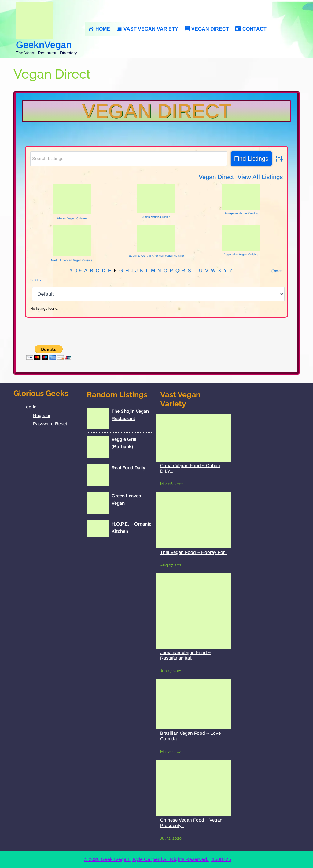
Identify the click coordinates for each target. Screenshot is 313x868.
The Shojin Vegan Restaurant (130, 415)
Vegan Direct (157, 111)
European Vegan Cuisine (241, 213)
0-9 (78, 271)
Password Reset (50, 424)
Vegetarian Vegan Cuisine (241, 254)
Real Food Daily (128, 468)
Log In (30, 407)
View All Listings (260, 177)
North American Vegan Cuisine (72, 260)
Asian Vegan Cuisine (156, 217)
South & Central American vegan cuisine (156, 256)
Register (42, 415)
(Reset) (277, 271)
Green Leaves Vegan (126, 499)
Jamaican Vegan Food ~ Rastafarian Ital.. (186, 655)
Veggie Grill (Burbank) (124, 443)
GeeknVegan (44, 45)
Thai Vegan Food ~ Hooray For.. (193, 552)
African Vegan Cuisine (72, 218)
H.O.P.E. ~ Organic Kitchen (131, 527)
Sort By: (36, 280)
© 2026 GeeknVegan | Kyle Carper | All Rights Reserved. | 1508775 (157, 859)
